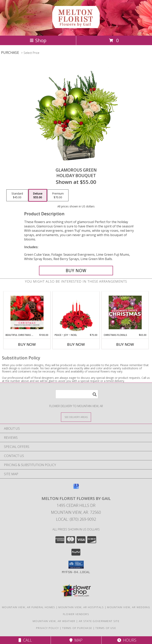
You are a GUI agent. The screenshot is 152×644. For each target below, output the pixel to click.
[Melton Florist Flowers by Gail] (76, 26)
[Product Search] (77, 394)
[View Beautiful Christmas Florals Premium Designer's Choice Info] (27, 312)
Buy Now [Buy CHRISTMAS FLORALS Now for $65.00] (125, 344)
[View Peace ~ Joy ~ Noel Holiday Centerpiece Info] (76, 313)
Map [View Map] (76, 640)
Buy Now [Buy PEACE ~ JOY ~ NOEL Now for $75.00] (76, 344)
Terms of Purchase (77, 628)
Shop (38, 40)
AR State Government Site (99, 621)
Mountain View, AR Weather (54, 621)
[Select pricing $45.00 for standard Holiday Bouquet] (17, 195)
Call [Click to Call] (25, 640)
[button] (76, 565)
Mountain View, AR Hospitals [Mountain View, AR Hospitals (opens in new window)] (81, 607)
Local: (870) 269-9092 (76, 519)
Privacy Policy (47, 628)
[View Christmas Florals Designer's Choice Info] (125, 312)
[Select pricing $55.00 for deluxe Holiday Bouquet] (38, 195)
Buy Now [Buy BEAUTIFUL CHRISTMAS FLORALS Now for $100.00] (27, 344)
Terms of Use (106, 628)
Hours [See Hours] (127, 640)
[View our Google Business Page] (76, 488)
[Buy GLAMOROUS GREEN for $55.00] (76, 271)
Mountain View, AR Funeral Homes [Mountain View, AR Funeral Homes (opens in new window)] (28, 607)
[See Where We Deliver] (76, 417)
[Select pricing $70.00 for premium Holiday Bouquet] (58, 195)
